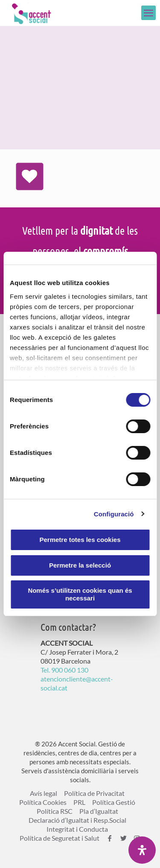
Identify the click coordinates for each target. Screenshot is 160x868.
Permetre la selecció (80, 565)
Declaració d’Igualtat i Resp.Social (77, 820)
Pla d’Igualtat (99, 811)
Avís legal (44, 793)
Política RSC (55, 811)
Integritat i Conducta (77, 829)
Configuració (114, 514)
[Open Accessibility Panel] (142, 850)
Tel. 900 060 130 (64, 670)
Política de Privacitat (94, 793)
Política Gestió (114, 802)
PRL (79, 802)
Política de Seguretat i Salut (60, 838)
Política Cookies (43, 802)
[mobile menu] (148, 13)
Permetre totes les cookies (80, 540)
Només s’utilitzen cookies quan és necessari (80, 594)
